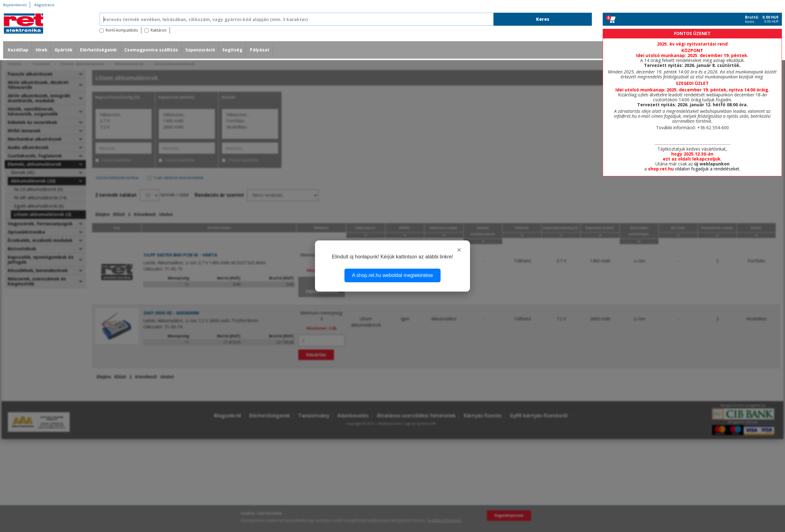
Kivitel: (229, 97)
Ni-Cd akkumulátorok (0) (38, 189)
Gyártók (64, 50)
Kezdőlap (18, 50)
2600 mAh (187, 127)
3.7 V (124, 121)
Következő (145, 214)
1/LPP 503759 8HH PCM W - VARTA (180, 255)
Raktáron (159, 30)
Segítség (232, 50)
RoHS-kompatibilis (122, 30)
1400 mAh (187, 121)
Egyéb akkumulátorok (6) (39, 206)
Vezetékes (250, 127)
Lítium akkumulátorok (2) (43, 214)
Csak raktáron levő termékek (178, 178)
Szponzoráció (200, 50)
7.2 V (124, 127)
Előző (119, 214)
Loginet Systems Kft (420, 423)
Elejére (103, 214)
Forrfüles (250, 121)
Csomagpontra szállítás (151, 50)
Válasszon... (124, 115)
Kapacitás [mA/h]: (177, 97)
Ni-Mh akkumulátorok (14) (40, 198)
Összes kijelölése (116, 160)
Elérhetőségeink (98, 50)
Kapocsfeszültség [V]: (118, 97)
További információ (444, 520)
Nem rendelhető (322, 287)
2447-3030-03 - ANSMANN (171, 313)
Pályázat (260, 50)
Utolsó (166, 214)
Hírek (42, 50)
